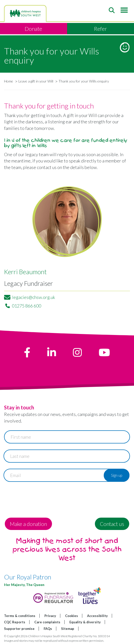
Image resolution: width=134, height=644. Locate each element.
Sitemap (68, 629)
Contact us (112, 524)
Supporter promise (19, 629)
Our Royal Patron (28, 577)
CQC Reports (15, 622)
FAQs (48, 629)
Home (9, 81)
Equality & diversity (85, 622)
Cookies (72, 616)
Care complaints (47, 622)
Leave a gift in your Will (36, 81)
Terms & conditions (20, 616)
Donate (33, 29)
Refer (100, 29)
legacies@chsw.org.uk (34, 297)
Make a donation (28, 524)
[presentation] (42, 498)
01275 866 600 (26, 306)
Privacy (50, 616)
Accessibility (97, 616)
